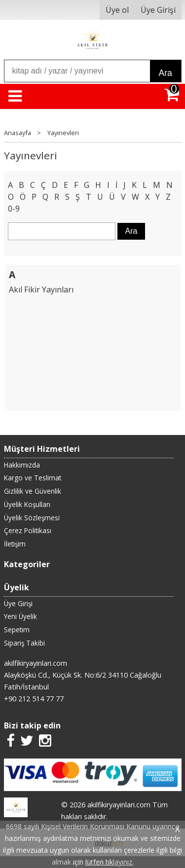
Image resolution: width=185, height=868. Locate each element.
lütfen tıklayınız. (110, 862)
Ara (166, 73)
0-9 (14, 209)
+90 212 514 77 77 (34, 699)
